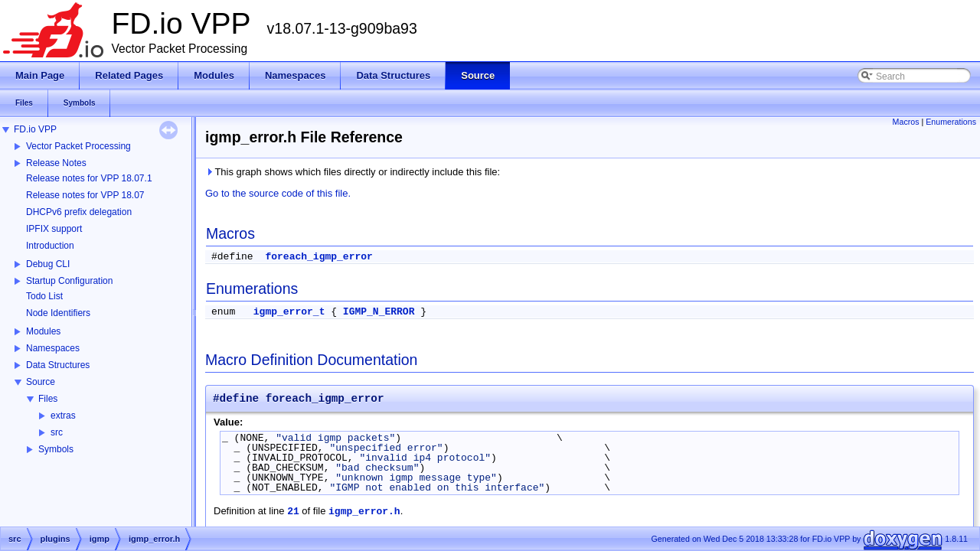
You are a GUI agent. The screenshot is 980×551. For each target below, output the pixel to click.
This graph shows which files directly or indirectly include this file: (353, 172)
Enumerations (951, 122)
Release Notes (56, 163)
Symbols (56, 449)
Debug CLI (48, 264)
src (57, 432)
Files (48, 399)
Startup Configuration (69, 281)
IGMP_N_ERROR (379, 312)
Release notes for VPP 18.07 (85, 195)
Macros (906, 122)
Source (41, 382)
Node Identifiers (58, 313)
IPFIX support (54, 229)
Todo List (44, 296)
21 (293, 512)
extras (63, 416)
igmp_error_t (289, 312)
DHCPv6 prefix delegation (79, 212)
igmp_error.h (364, 512)
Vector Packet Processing (78, 146)
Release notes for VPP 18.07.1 (89, 178)
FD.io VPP (35, 129)
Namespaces (53, 348)
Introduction (50, 246)
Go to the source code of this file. (278, 193)
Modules (43, 331)
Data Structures (58, 365)
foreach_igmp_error (318, 257)
